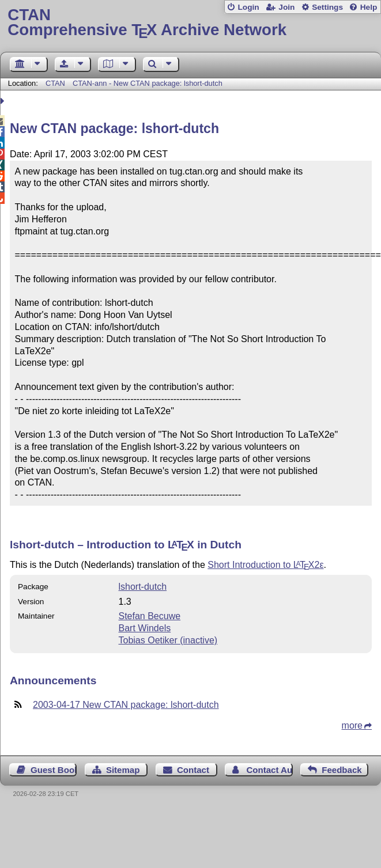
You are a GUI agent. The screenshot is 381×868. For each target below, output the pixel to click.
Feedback (342, 770)
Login (248, 7)
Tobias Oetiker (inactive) (168, 640)
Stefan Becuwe (149, 616)
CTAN (55, 83)
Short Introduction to (265, 565)
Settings (327, 7)
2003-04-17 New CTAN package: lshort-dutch (126, 705)
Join (286, 7)
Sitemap (123, 770)
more (352, 725)
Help (369, 7)
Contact (193, 770)
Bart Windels (144, 628)
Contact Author (269, 770)
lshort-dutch (142, 587)
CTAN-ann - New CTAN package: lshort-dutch (148, 83)
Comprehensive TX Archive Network (190, 23)
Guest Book (54, 770)
